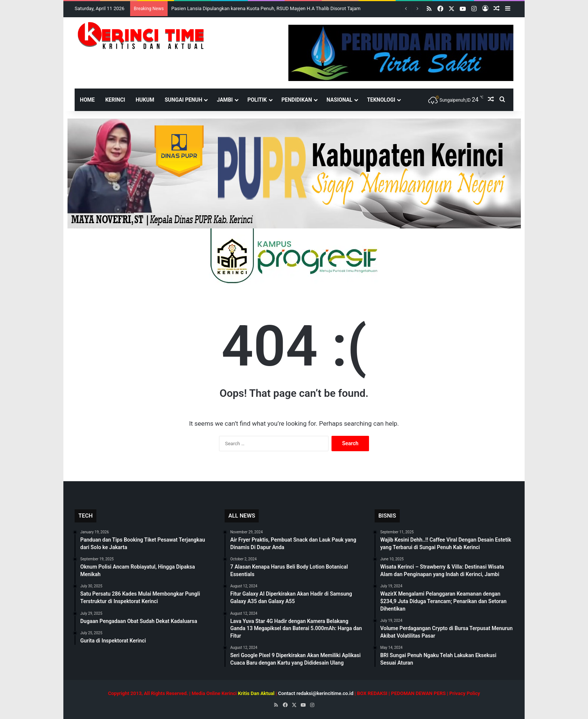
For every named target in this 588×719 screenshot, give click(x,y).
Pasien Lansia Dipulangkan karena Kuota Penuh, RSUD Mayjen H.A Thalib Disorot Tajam (266, 8)
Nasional (340, 100)
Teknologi (381, 100)
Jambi (225, 100)
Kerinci (115, 100)
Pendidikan (297, 100)
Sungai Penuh (183, 100)
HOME (87, 100)
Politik (257, 100)
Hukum (145, 100)
